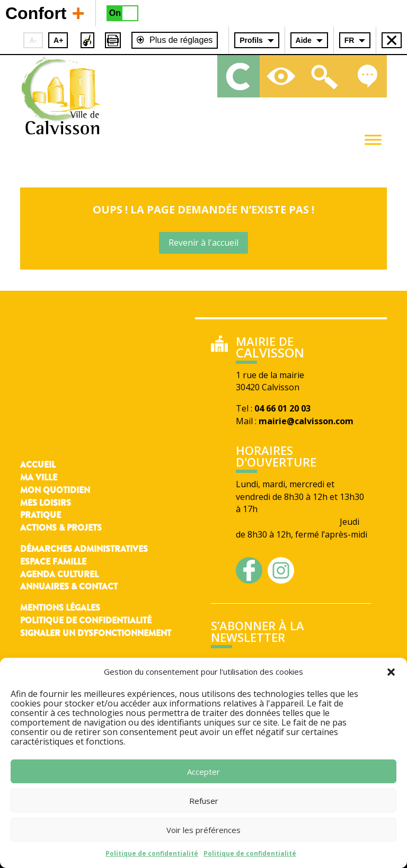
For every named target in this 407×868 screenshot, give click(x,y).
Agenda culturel (59, 574)
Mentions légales (60, 608)
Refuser (204, 801)
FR (350, 40)
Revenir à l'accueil (203, 243)
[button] (391, 672)
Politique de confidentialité (152, 853)
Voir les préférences (203, 830)
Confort (45, 13)
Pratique (41, 515)
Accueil (38, 465)
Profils (251, 40)
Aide (304, 40)
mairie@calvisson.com (306, 421)
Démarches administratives (84, 549)
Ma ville (39, 477)
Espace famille (53, 562)
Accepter (203, 772)
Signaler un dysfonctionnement (96, 633)
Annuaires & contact (69, 587)
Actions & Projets (61, 528)
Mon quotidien (55, 490)
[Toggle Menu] (373, 140)
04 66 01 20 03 (282, 408)
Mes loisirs (46, 503)
